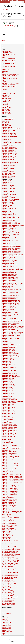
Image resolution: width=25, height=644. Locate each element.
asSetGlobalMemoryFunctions (10, 542)
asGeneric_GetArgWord (8, 418)
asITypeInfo (5, 635)
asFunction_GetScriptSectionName (11, 378)
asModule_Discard (7, 456)
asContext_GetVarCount (8, 170)
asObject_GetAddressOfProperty (10, 519)
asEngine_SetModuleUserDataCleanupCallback (13, 334)
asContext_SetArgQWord (9, 195)
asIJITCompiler (6, 621)
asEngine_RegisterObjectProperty (11, 306)
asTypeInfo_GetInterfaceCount (10, 573)
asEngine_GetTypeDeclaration (10, 273)
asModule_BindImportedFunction (11, 450)
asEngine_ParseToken (8, 288)
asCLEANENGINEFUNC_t (8, 62)
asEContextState (6, 100)
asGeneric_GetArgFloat (8, 412)
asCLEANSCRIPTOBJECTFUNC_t (10, 67)
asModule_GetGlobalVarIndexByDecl (12, 476)
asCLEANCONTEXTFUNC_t (9, 60)
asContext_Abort (6, 127)
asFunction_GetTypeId (8, 380)
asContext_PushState (8, 182)
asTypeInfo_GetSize (7, 591)
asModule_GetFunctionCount (10, 470)
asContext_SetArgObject (8, 193)
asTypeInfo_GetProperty (8, 586)
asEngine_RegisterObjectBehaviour (11, 303)
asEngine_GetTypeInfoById (9, 277)
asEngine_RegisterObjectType (10, 308)
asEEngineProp (6, 102)
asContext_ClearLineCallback (10, 132)
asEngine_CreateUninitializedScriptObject (13, 227)
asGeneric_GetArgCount (8, 407)
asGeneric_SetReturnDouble (9, 433)
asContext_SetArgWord (8, 198)
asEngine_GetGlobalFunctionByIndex (12, 250)
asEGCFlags (5, 105)
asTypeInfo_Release (7, 603)
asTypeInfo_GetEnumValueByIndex (11, 560)
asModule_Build (6, 452)
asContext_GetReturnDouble (9, 155)
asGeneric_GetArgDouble (9, 410)
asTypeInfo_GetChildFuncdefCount (11, 556)
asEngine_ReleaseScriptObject (10, 314)
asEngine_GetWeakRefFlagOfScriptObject (13, 285)
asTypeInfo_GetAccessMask (9, 548)
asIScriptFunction (11, 28)
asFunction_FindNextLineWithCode (11, 346)
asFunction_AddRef (7, 345)
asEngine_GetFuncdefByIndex (10, 242)
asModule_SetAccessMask (9, 507)
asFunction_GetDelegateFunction (11, 355)
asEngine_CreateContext (8, 221)
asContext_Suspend (7, 207)
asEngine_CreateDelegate (9, 222)
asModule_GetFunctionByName (10, 469)
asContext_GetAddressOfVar (9, 138)
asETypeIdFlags (6, 114)
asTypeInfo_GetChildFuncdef (10, 554)
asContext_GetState (7, 162)
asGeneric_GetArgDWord (9, 409)
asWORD (4, 91)
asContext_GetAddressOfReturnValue (12, 136)
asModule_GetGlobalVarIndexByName (12, 478)
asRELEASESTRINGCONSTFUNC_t (11, 85)
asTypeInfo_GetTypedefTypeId (10, 599)
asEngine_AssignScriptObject (10, 216)
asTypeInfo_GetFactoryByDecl (10, 563)
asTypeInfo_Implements (8, 602)
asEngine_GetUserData (8, 283)
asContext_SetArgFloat (8, 192)
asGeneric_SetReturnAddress (10, 429)
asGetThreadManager (8, 446)
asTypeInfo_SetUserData (8, 605)
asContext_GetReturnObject (9, 158)
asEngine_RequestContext (9, 317)
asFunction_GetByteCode (9, 351)
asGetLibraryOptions (7, 442)
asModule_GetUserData (8, 498)
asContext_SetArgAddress (9, 185)
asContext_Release (7, 184)
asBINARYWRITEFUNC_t (8, 56)
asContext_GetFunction (8, 147)
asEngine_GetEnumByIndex (9, 239)
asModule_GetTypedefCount (9, 496)
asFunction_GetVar (7, 383)
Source (3, 40)
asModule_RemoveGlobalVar (10, 502)
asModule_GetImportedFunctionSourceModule (13, 484)
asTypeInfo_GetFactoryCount (10, 566)
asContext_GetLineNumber (9, 149)
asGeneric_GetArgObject (8, 413)
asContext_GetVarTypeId (9, 175)
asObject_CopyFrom (7, 517)
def (7, 10)
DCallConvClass (6, 614)
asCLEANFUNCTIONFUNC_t (9, 64)
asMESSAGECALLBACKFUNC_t (10, 80)
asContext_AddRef (7, 129)
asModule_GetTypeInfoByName (10, 493)
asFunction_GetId (7, 363)
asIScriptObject (6, 632)
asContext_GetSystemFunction (10, 164)
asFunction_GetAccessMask (9, 348)
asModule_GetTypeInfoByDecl (10, 491)
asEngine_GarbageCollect (9, 233)
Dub (12, 1)
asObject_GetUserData (8, 530)
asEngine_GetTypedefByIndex (10, 280)
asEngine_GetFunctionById (9, 245)
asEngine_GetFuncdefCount (9, 244)
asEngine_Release (7, 312)
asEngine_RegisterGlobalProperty (11, 299)
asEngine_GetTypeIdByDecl (9, 274)
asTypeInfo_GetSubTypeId (9, 596)
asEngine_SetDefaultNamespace (11, 325)
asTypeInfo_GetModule (8, 580)
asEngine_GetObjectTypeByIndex (11, 267)
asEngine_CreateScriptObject (10, 224)
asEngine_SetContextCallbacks (10, 320)
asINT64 (4, 79)
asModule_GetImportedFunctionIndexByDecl (13, 482)
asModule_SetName (7, 510)
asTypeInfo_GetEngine (8, 559)
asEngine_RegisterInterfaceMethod (11, 302)
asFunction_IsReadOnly (8, 395)
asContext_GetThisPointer (9, 166)
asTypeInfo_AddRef (7, 545)
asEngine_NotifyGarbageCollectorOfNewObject (13, 286)
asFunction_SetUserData (9, 400)
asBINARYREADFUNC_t (8, 54)
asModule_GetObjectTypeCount (10, 488)
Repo (16, 1)
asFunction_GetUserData (9, 381)
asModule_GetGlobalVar (8, 472)
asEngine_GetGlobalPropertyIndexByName (13, 257)
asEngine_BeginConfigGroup (9, 218)
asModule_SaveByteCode (9, 505)
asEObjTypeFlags (6, 109)
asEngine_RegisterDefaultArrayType (12, 291)
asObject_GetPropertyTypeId (9, 527)
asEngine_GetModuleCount (9, 263)
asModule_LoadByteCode (9, 499)
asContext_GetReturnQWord (9, 159)
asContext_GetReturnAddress (10, 150)
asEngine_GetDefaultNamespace (11, 236)
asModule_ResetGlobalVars (9, 504)
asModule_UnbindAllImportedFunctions (13, 513)
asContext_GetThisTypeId (9, 167)
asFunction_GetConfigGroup (9, 352)
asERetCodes (5, 111)
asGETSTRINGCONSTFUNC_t (9, 77)
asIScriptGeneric (6, 629)
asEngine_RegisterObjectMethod (11, 305)
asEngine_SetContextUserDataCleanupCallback (13, 322)
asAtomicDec (6, 124)
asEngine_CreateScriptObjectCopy (11, 225)
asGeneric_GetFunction (8, 423)
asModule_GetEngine (8, 461)
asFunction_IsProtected (8, 394)
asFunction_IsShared (8, 397)
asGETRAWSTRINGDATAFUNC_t (10, 76)
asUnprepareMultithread (9, 606)
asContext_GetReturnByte (9, 152)
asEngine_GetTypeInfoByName (10, 279)
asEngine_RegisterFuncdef (9, 296)
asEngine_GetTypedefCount (9, 282)
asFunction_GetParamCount (9, 375)
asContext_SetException (8, 199)
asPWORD (5, 82)
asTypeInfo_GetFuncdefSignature (11, 570)
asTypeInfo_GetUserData (9, 600)
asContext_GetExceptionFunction (11, 143)
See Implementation (6, 42)
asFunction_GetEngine (8, 360)
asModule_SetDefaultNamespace (11, 508)
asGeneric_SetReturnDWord (9, 432)
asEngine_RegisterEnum (8, 293)
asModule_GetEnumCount (9, 464)
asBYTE (4, 59)
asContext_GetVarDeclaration (10, 172)
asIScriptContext (10, 27)
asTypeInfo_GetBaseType (9, 550)
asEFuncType (6, 103)
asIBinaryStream (6, 619)
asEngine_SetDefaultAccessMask (11, 323)
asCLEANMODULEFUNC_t (9, 65)
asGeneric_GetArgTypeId (9, 416)
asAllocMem (5, 123)
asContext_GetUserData (8, 169)
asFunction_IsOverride (8, 390)
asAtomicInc (5, 126)
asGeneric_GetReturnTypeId (9, 427)
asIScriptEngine (6, 626)
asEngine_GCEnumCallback (9, 231)
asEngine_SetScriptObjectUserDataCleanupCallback (13, 335)
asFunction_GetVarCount (9, 384)
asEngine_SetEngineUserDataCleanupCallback (13, 328)
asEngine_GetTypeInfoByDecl (10, 276)
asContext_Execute (7, 133)
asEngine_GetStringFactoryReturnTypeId (13, 271)
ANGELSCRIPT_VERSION (8, 611)
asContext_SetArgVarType (9, 196)
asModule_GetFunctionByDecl (10, 465)
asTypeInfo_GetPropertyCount (10, 588)
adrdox (17, 641)
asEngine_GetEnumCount (9, 240)
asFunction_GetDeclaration (9, 354)
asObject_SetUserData (8, 534)
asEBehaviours (6, 97)
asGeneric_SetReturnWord (9, 439)
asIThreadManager (7, 633)
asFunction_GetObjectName (9, 371)
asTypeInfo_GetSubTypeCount (10, 594)
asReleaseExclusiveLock (8, 537)
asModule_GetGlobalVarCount (10, 473)
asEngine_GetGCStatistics (9, 247)
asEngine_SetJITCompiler (9, 331)
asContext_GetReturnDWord (9, 153)
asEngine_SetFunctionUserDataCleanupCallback (13, 329)
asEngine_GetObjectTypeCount (10, 268)
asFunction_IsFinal (7, 389)
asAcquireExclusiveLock (8, 120)
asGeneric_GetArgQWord (9, 415)
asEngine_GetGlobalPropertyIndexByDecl (13, 256)
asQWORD (5, 83)
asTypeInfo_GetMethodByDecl (10, 574)
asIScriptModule (6, 630)
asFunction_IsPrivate (8, 392)
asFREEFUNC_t (6, 71)
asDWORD (5, 70)
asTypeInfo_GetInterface (8, 571)
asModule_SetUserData (8, 511)
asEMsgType (5, 108)
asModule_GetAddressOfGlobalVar (11, 458)
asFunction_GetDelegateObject (10, 357)
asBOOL (4, 57)
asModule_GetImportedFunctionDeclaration (13, 481)
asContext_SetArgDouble (9, 190)
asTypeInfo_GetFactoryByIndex (10, 565)
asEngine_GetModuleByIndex (10, 262)
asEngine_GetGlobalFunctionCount (11, 251)
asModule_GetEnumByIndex (9, 462)
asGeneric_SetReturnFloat (9, 435)
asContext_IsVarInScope (8, 178)
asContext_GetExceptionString (10, 146)
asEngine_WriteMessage (8, 341)
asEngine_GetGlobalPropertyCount (11, 254)
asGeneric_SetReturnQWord (9, 438)
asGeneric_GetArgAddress (9, 404)
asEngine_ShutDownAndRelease (11, 340)
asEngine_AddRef (7, 213)
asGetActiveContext (7, 441)
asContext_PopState (7, 179)
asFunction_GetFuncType (9, 361)
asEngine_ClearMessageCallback (11, 219)
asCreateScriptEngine (8, 211)
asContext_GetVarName (8, 173)
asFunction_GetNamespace (9, 369)
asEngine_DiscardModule (9, 228)
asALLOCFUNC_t (6, 53)
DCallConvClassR (6, 615)
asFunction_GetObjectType (9, 372)
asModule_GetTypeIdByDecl (9, 490)
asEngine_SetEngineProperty (10, 326)
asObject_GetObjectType (8, 522)
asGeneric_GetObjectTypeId (9, 426)
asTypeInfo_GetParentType (9, 585)
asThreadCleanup (7, 543)
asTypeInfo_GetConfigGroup (9, 557)
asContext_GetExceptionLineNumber (12, 144)
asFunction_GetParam (8, 374)
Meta (3, 36)
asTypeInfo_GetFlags (8, 568)
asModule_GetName (7, 485)
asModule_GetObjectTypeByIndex (11, 487)
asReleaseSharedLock (8, 539)
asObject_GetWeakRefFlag (9, 531)
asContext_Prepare (7, 181)
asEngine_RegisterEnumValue (10, 294)
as (4, 10)
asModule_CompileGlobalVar (10, 455)
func (18, 28)
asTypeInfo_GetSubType (8, 592)
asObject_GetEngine (7, 521)
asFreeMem (5, 343)
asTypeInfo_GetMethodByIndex (10, 576)
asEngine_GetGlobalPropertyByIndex (12, 253)
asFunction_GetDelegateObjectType (11, 358)
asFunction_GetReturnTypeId (10, 377)
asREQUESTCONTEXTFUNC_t (10, 86)
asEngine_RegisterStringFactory (10, 309)
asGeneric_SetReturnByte (9, 430)
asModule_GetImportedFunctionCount (12, 479)
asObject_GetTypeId (7, 528)
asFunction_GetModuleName (10, 366)
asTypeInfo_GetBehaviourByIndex (11, 551)
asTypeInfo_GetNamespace (9, 583)
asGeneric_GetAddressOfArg (10, 401)
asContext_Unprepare (8, 208)
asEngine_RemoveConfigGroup (10, 315)
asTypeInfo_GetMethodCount (10, 579)
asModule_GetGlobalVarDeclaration (11, 475)
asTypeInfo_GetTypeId (8, 597)
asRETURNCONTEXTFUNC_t (9, 88)
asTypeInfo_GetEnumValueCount (11, 562)
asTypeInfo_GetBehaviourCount (10, 553)
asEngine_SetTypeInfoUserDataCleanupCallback (13, 337)
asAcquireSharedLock (8, 121)
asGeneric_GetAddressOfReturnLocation (13, 403)
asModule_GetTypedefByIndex (10, 495)
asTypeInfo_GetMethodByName (10, 577)
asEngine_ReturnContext (9, 319)
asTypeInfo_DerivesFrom (9, 547)
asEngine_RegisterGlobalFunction (11, 297)
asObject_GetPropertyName (9, 525)
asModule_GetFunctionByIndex (10, 467)
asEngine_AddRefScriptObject (10, 214)
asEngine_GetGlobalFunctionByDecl (11, 248)
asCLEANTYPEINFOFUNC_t (9, 68)
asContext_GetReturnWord (9, 161)
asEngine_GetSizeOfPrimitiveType (11, 270)
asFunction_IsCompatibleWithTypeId (12, 387)
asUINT (4, 90)
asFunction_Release (7, 398)
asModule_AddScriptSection (10, 447)
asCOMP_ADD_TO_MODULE (9, 95)
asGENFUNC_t (6, 74)
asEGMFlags (5, 106)
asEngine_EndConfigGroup (9, 230)
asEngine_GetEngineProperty (10, 237)
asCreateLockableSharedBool (10, 210)
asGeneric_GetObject (8, 424)
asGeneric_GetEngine (8, 421)
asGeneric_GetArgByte (8, 406)
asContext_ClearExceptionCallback (11, 130)
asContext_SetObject (7, 204)
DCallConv (5, 612)
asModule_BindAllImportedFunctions (12, 449)
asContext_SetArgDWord (9, 188)
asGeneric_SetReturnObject (9, 436)
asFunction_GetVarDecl (8, 386)
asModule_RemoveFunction (9, 501)
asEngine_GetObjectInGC (8, 265)
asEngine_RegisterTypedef (9, 311)
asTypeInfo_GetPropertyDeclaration (11, 589)
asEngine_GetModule (8, 260)
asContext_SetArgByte (8, 187)
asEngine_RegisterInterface (9, 300)
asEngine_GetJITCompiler (9, 259)
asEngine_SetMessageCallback (10, 332)
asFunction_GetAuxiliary (9, 349)
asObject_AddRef (7, 516)
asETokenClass (6, 112)
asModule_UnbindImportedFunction (12, 514)
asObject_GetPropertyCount (9, 524)
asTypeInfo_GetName (8, 582)
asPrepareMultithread (8, 536)
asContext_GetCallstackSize (9, 139)
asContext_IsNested (7, 176)
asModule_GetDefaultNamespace (11, 459)
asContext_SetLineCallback (9, 202)
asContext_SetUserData (8, 205)
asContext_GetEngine (8, 141)
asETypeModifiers (7, 115)
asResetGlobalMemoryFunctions (10, 540)
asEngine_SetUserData (8, 338)
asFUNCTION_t (6, 73)
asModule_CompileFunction (9, 453)
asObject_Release (7, 533)
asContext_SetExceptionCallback (11, 201)
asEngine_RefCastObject (8, 289)
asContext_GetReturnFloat (9, 156)
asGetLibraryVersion (7, 444)
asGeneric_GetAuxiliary (8, 420)
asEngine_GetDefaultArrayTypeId (11, 234)
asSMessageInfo (6, 636)
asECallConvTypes (7, 98)
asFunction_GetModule (8, 364)
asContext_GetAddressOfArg (10, 135)
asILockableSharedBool (8, 623)
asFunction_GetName (8, 368)
